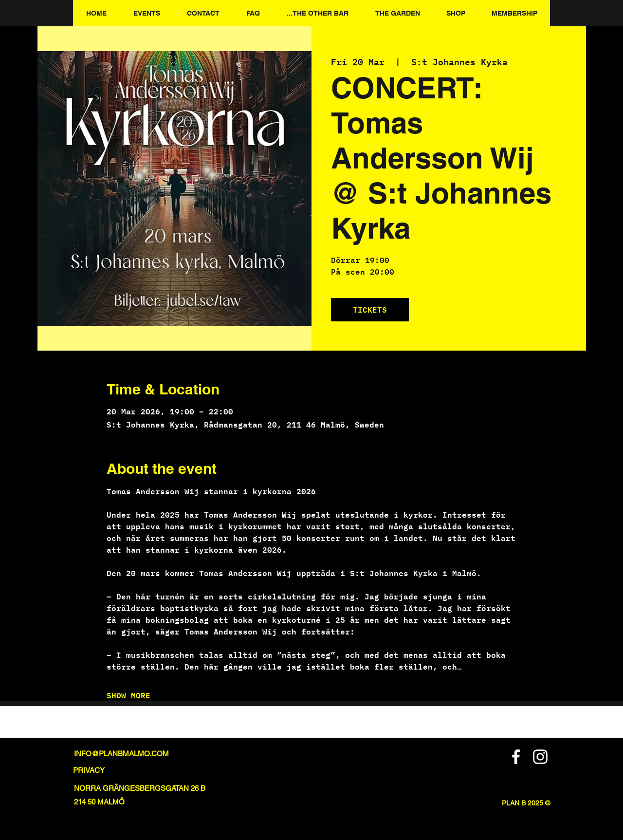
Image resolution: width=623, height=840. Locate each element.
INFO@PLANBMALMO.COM (121, 754)
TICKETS (370, 309)
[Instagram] (540, 757)
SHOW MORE (128, 695)
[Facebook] (516, 757)
